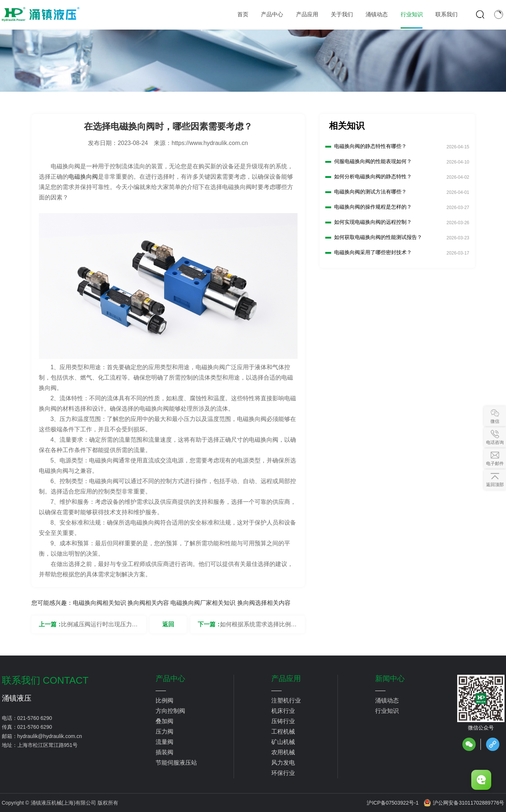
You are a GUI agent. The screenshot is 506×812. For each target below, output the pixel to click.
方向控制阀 (170, 711)
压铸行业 (283, 721)
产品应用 (286, 678)
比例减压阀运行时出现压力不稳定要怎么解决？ (99, 627)
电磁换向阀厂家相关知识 (203, 603)
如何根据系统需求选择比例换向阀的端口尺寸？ (258, 627)
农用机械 (283, 752)
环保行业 (283, 773)
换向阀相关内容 (148, 603)
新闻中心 (390, 678)
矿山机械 (283, 742)
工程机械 (283, 732)
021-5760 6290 (35, 718)
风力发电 (283, 763)
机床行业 (283, 711)
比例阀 (164, 700)
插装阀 (164, 752)
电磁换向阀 (83, 177)
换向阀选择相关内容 (264, 603)
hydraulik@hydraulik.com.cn (50, 736)
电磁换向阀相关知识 (99, 603)
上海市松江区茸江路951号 (47, 745)
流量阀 (164, 742)
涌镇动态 (387, 700)
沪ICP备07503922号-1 (393, 803)
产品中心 (170, 678)
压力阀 (164, 732)
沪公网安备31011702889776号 (464, 803)
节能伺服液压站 (176, 763)
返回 (168, 624)
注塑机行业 (286, 700)
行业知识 (387, 711)
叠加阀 (164, 721)
